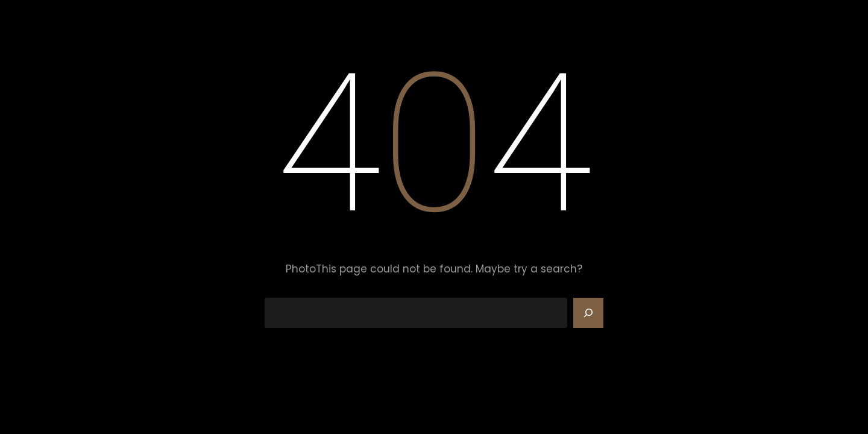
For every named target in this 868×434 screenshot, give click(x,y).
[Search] (588, 313)
